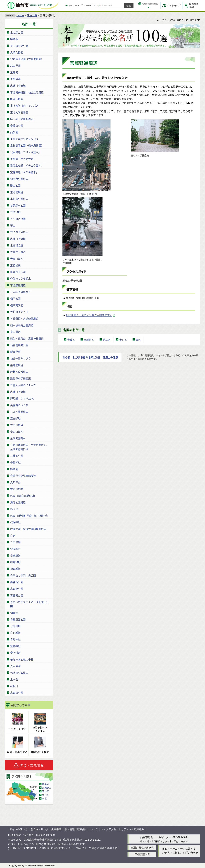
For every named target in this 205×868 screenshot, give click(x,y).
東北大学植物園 (19, 112)
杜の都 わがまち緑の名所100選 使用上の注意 (90, 357)
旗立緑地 (15, 418)
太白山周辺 (17, 425)
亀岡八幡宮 (17, 99)
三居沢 (14, 72)
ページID (87, 5)
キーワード (72, 5)
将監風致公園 (18, 619)
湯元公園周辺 (18, 502)
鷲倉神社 (15, 646)
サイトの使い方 (19, 829)
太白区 (45, 795)
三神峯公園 (17, 455)
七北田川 (15, 626)
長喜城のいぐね (19, 405)
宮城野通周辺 (18, 285)
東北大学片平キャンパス (24, 139)
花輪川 (14, 686)
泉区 (44, 798)
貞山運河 (15, 332)
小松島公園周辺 (19, 198)
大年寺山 (15, 482)
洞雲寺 (14, 613)
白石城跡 (15, 633)
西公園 (14, 132)
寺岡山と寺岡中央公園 (23, 575)
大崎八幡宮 (17, 52)
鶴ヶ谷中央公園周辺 (22, 325)
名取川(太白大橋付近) (23, 495)
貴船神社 (15, 639)
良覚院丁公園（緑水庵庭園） (27, 145)
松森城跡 (15, 569)
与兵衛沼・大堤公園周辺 (24, 318)
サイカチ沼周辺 (19, 232)
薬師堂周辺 (17, 365)
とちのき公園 (18, 218)
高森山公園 (17, 692)
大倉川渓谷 (17, 258)
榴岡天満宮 (17, 305)
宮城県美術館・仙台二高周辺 (27, 92)
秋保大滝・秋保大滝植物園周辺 (28, 529)
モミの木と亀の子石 (22, 659)
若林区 (45, 791)
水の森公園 (17, 32)
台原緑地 (15, 212)
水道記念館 (17, 245)
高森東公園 (17, 589)
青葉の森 (15, 79)
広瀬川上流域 (18, 238)
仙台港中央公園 (19, 345)
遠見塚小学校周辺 (20, 378)
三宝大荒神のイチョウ (23, 385)
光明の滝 (15, 666)
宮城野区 (47, 787)
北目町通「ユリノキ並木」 (26, 152)
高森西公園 (17, 582)
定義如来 (15, 265)
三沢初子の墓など (20, 292)
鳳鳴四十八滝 (18, 272)
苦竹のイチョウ (19, 312)
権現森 (14, 39)
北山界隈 (15, 65)
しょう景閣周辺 (19, 411)
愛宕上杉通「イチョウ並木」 (27, 165)
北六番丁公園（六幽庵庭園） (27, 59)
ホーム (20, 15)
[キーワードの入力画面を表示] (66, 5)
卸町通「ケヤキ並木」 (23, 398)
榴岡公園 (15, 298)
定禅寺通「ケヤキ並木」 (24, 172)
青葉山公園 (17, 125)
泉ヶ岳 (14, 679)
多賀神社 (15, 462)
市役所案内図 (142, 854)
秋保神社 (15, 522)
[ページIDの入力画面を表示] (82, 5)
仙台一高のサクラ (20, 358)
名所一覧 (32, 15)
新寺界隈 (15, 352)
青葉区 (45, 784)
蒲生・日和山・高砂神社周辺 (27, 338)
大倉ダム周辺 (18, 252)
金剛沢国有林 (18, 438)
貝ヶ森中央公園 (19, 45)
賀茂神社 (15, 549)
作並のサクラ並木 (20, 278)
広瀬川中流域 (18, 85)
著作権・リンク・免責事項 (46, 829)
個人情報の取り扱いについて (81, 829)
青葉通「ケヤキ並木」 (23, 159)
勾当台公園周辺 (19, 179)
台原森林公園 (18, 205)
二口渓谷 (15, 542)
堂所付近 (15, 653)
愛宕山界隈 (17, 489)
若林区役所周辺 (19, 372)
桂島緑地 (15, 562)
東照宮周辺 (17, 192)
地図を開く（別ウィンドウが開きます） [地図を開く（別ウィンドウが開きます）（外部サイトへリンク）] (89, 315)
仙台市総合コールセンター (156, 837)
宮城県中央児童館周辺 (23, 475)
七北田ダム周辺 (19, 673)
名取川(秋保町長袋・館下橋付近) (29, 515)
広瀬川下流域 (18, 391)
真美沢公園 (17, 595)
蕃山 (13, 225)
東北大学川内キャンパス (24, 105)
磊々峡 (14, 509)
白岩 (13, 535)
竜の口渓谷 (17, 431)
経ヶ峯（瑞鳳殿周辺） (23, 119)
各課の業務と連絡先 (142, 848)
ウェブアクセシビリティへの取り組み (123, 829)
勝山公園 (15, 185)
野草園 (14, 469)
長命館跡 (15, 555)
